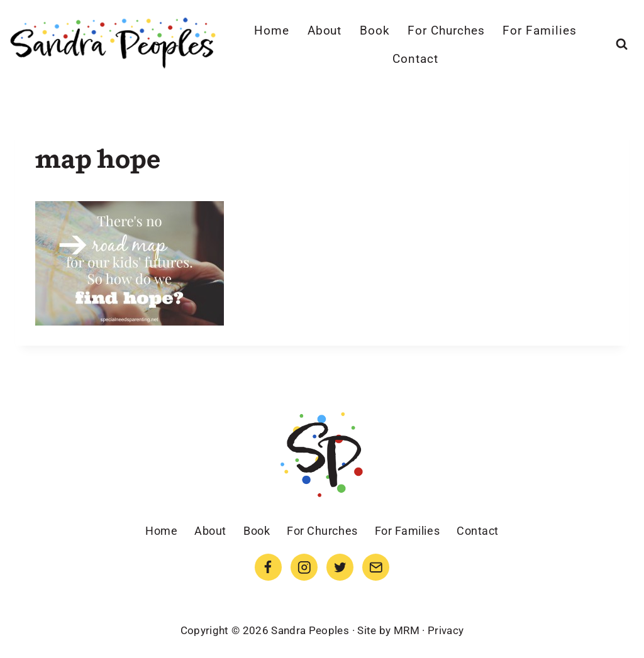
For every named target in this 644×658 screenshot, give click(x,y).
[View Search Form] (622, 44)
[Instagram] (304, 567)
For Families (539, 30)
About (325, 30)
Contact (415, 59)
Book (375, 30)
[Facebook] (268, 567)
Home (272, 30)
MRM (407, 630)
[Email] (376, 567)
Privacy (446, 630)
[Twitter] (340, 567)
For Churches (446, 30)
